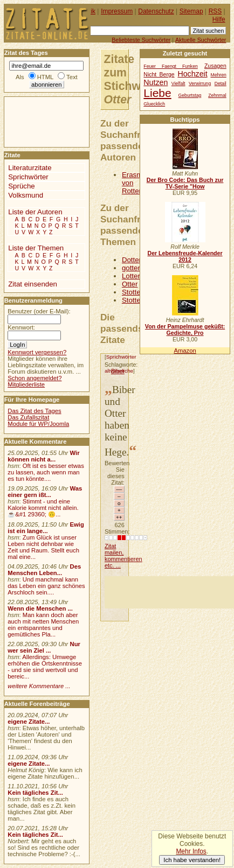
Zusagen (215, 66)
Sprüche (21, 186)
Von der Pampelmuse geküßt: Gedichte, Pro (185, 330)
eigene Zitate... (29, 722)
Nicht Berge (159, 75)
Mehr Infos (191, 851)
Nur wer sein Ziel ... (44, 647)
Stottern (134, 300)
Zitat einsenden (33, 284)
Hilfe (219, 19)
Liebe (157, 93)
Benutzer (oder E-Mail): (39, 311)
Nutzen (156, 82)
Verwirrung (200, 83)
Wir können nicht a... (43, 456)
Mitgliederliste (26, 384)
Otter (130, 284)
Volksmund (26, 195)
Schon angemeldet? (35, 378)
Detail (221, 83)
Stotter (132, 292)
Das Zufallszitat (28, 417)
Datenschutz (156, 11)
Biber (118, 371)
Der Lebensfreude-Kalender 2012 (185, 256)
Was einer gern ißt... (45, 492)
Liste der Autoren (35, 212)
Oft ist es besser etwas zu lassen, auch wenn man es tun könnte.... (46, 472)
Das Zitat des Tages (34, 411)
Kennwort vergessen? (37, 352)
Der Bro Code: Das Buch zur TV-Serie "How (185, 183)
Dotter (132, 260)
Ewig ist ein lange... (46, 528)
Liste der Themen (36, 248)
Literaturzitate (30, 168)
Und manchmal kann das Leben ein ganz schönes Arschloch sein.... (46, 586)
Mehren (219, 75)
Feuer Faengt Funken (170, 66)
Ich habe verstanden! (192, 860)
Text (72, 77)
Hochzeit (192, 74)
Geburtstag (190, 95)
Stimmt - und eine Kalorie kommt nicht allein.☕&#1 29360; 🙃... (43, 508)
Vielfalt (178, 83)
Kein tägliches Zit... (35, 793)
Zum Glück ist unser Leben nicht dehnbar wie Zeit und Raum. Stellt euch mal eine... (43, 547)
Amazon (185, 351)
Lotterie (134, 276)
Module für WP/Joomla (38, 424)
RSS (215, 11)
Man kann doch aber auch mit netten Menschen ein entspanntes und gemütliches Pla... (43, 625)
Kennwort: (21, 327)
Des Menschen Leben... (44, 570)
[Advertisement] (169, 592)
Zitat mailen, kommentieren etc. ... (123, 556)
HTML (45, 77)
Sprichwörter (121, 357)
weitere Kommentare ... (39, 686)
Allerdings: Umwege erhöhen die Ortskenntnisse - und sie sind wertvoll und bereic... (45, 667)
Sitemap (191, 11)
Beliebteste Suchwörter (141, 40)
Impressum (117, 11)
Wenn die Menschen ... (40, 608)
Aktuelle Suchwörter (201, 40)
